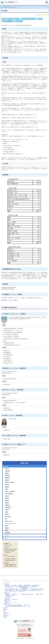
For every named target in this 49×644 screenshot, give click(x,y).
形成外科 (7, 503)
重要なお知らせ (6, 615)
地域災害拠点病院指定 (9, 587)
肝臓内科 (7, 473)
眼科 (6, 519)
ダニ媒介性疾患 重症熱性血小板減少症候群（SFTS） (15, 606)
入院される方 (8, 599)
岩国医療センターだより (8, 21)
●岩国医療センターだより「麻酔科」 (10, 300)
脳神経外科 (8, 505)
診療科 (11, 7)
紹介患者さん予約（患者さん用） (27, 594)
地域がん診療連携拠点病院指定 (21, 587)
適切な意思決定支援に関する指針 (11, 589)
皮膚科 (7, 512)
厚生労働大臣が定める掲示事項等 (37, 589)
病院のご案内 (7, 584)
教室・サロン (6, 608)
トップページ (7, 583)
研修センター (27, 605)
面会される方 (15, 599)
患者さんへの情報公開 (9, 590)
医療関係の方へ (7, 604)
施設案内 (15, 585)
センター (7, 535)
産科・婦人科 (8, 517)
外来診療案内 (8, 594)
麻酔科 (7, 530)
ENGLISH (5, 614)
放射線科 (7, 528)
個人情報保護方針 (33, 587)
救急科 (7, 526)
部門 (6, 538)
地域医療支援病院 (36, 585)
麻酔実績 (17, 19)
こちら (14, 25)
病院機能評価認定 (27, 585)
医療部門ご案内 (7, 7)
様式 (4, 611)
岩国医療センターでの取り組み (21, 590)
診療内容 (10, 19)
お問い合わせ (6, 612)
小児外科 (7, 510)
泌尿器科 (7, 514)
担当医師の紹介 (19, 21)
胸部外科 (7, 498)
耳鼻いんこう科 (9, 521)
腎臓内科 (7, 480)
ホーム (2, 7)
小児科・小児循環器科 (10, 491)
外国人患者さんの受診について (35, 590)
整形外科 (7, 501)
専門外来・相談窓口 (39, 594)
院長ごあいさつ (8, 585)
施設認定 (40, 19)
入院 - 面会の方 (7, 598)
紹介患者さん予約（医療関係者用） (16, 605)
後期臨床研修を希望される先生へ (29, 19)
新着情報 (5, 617)
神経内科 (7, 485)
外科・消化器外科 (9, 494)
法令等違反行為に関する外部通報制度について (24, 588)
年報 (29, 606)
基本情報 (20, 585)
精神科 (7, 489)
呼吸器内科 (8, 475)
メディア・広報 (8, 591)
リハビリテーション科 (10, 523)
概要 (4, 19)
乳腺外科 (7, 496)
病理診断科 (8, 533)
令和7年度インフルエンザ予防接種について (10, 596)
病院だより (15, 591)
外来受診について (16, 594)
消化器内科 (8, 471)
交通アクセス (22, 591)
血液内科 (7, 487)
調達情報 (5, 609)
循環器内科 (8, 478)
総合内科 (7, 469)
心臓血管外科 (8, 507)
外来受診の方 (7, 593)
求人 (6, 605)
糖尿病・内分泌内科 (10, 482)
